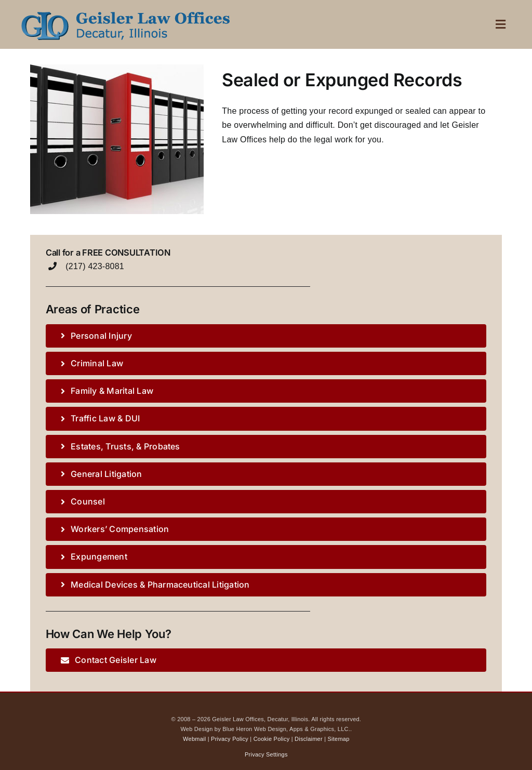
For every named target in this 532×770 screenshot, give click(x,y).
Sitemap (339, 739)
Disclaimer (309, 739)
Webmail (194, 739)
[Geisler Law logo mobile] (125, 12)
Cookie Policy (272, 739)
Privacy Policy (230, 739)
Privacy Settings (266, 754)
